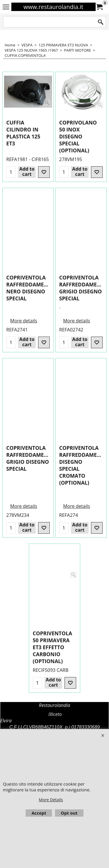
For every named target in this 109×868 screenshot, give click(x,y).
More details (24, 365)
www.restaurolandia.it (53, 7)
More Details (51, 800)
